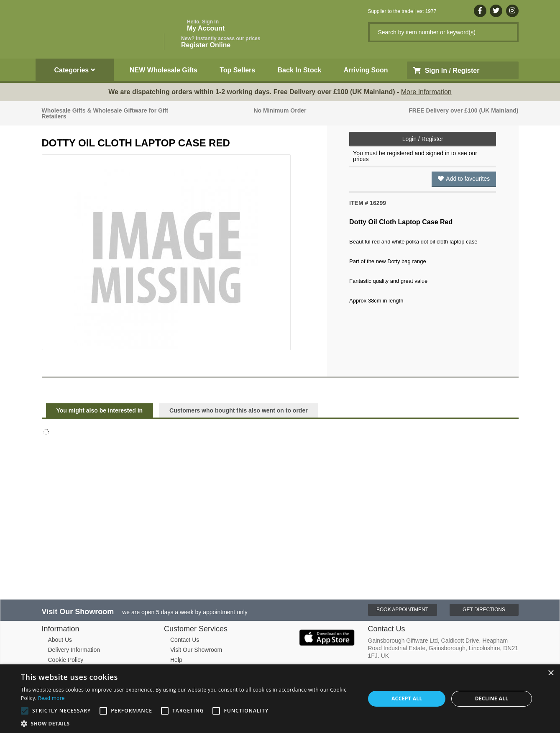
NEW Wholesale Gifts (164, 70)
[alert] (280, 699)
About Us (60, 640)
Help (176, 660)
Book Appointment (402, 610)
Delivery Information (74, 650)
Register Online (221, 42)
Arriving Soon (366, 70)
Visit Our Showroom (196, 650)
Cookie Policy (66, 660)
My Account (206, 25)
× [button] (551, 673)
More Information (426, 92)
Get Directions (484, 610)
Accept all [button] (407, 698)
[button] (188, 723)
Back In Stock (300, 70)
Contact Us (185, 640)
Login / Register (423, 139)
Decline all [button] (492, 698)
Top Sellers (237, 70)
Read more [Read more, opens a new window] (51, 698)
